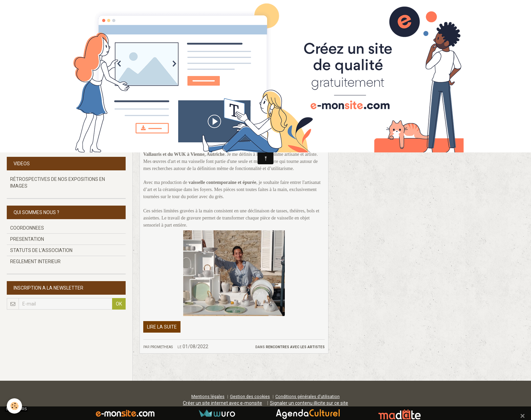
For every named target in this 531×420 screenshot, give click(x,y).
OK (119, 304)
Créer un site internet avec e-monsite (222, 403)
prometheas (162, 346)
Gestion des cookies (250, 396)
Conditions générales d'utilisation (307, 396)
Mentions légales (208, 396)
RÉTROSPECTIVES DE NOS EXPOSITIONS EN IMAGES (58, 183)
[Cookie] (14, 406)
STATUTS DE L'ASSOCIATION (41, 250)
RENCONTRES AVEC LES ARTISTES (295, 346)
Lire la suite (162, 327)
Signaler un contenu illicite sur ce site (309, 403)
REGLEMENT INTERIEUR (35, 261)
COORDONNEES (27, 228)
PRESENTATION (27, 239)
